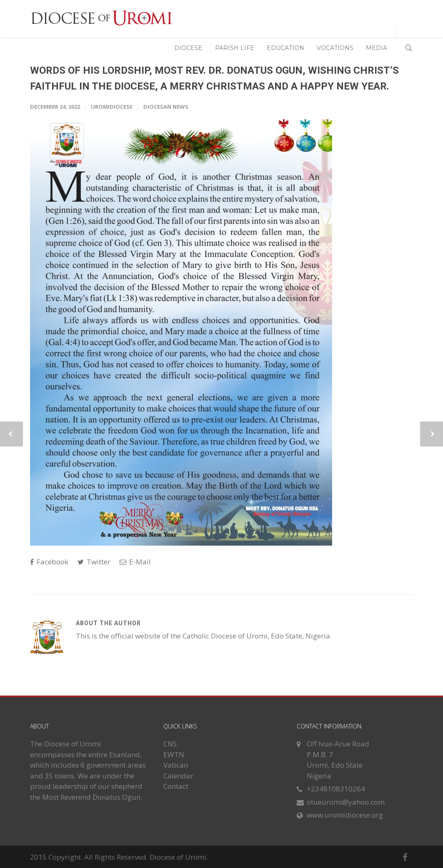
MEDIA (377, 48)
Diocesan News (166, 107)
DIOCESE (188, 48)
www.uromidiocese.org (345, 815)
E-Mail (135, 562)
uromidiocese (112, 107)
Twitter (94, 562)
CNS (170, 744)
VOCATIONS (335, 48)
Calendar (178, 776)
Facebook (49, 562)
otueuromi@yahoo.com (346, 802)
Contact (176, 786)
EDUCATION (285, 48)
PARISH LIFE (235, 48)
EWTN (174, 755)
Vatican (176, 765)
